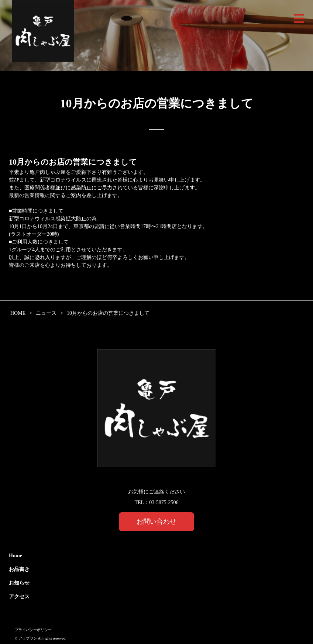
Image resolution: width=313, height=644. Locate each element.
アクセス (19, 597)
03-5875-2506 (164, 502)
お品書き (19, 569)
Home (16, 556)
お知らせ (19, 583)
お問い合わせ (156, 521)
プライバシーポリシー (33, 630)
